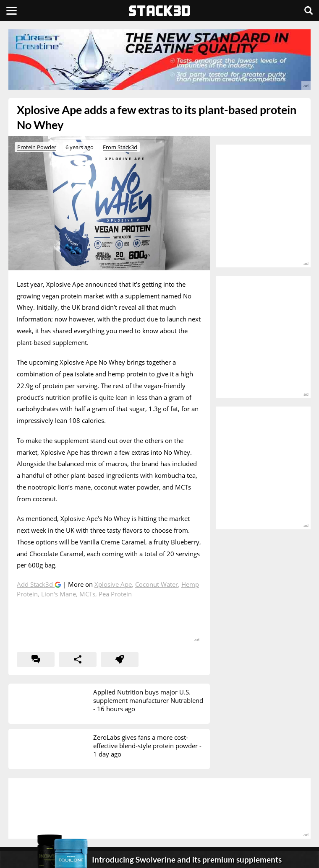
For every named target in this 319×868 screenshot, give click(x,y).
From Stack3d (120, 147)
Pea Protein (115, 594)
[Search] (309, 10)
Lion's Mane (59, 594)
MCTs (87, 594)
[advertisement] (159, 60)
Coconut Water (157, 584)
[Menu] (12, 10)
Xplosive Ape (113, 584)
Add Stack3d (36, 584)
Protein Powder (37, 147)
